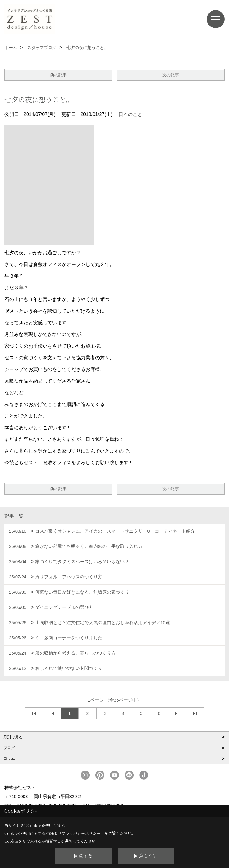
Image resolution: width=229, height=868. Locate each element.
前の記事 (58, 75)
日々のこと (130, 114)
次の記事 (171, 75)
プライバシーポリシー (81, 833)
